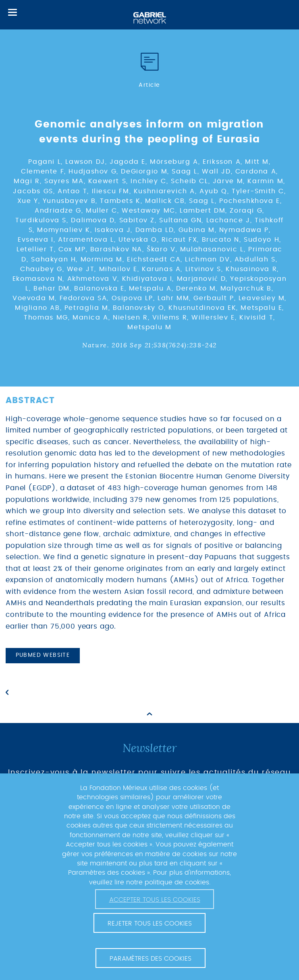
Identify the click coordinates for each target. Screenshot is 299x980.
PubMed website (43, 655)
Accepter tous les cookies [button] (155, 900)
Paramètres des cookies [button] (151, 959)
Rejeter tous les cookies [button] (150, 924)
